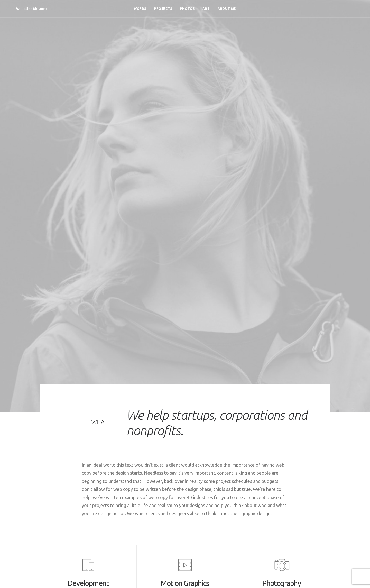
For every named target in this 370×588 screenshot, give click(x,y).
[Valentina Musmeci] (25, 9)
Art (206, 9)
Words (140, 9)
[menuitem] (140, 9)
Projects (163, 9)
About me (227, 9)
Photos (187, 9)
